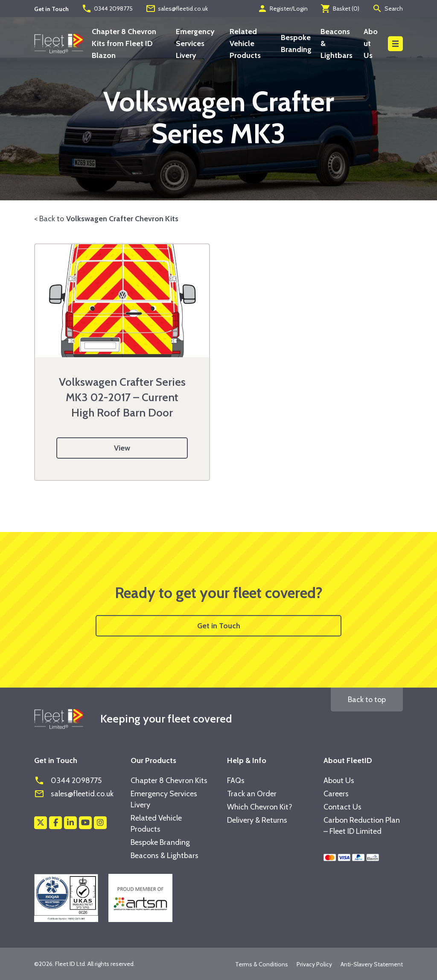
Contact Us (342, 807)
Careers (336, 794)
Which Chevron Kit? (260, 807)
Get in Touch (219, 626)
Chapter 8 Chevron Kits (169, 781)
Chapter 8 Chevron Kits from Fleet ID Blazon (124, 43)
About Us (371, 43)
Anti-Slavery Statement (372, 964)
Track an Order (252, 794)
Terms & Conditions (262, 964)
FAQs (236, 781)
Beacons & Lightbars (165, 856)
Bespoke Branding (160, 842)
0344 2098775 (107, 9)
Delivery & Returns (257, 820)
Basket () (340, 9)
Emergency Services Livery (195, 43)
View (122, 448)
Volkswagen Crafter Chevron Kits (122, 219)
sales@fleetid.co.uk (177, 9)
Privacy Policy (314, 964)
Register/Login (283, 9)
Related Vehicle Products (245, 43)
